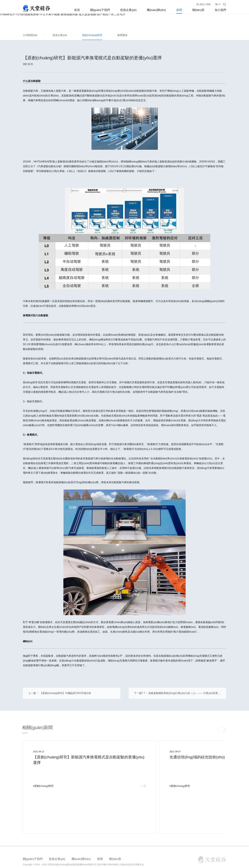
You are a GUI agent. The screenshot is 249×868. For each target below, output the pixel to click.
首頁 (77, 10)
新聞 (179, 10)
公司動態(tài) (30, 35)
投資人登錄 (205, 4)
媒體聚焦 (122, 35)
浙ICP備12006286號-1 (109, 821)
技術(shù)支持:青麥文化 (132, 821)
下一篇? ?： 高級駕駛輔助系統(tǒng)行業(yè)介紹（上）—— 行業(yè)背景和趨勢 (177, 697)
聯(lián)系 (198, 10)
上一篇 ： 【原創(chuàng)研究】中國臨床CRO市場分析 (60, 694)
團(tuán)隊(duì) (156, 10)
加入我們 (220, 10)
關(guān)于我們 (100, 10)
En (217, 4)
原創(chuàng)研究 (92, 35)
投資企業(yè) (128, 10)
